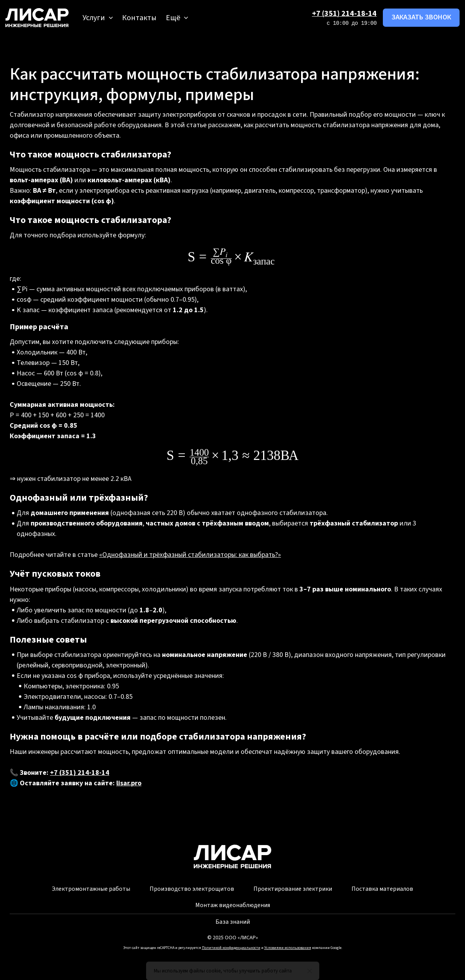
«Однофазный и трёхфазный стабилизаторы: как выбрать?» (190, 555)
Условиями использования (288, 948)
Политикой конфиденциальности (231, 948)
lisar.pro (129, 783)
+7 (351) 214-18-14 (344, 14)
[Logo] (37, 18)
